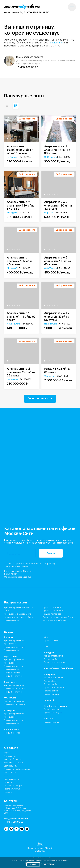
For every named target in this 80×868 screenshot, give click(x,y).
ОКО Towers (50, 157)
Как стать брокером (13, 760)
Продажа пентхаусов (52, 614)
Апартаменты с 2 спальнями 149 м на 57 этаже (21, 206)
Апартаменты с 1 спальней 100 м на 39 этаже (57, 150)
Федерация (13, 379)
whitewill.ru (40, 851)
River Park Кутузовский (55, 706)
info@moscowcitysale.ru (16, 819)
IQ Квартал (13, 157)
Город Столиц (11, 657)
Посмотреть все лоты (40, 398)
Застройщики (10, 756)
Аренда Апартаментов (14, 641)
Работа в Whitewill (12, 789)
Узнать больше (48, 864)
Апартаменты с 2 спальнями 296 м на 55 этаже (21, 372)
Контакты (11, 801)
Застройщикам (11, 766)
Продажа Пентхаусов (13, 676)
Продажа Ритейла (12, 673)
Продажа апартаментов (53, 611)
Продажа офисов (11, 621)
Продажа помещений (52, 608)
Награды (8, 782)
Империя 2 (49, 700)
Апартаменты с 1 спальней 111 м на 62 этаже (21, 317)
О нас (7, 753)
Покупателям (10, 773)
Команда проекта (12, 779)
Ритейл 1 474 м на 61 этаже (57, 370)
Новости (8, 792)
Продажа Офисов (11, 650)
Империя (8, 637)
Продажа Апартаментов (15, 647)
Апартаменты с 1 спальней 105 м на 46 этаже (20, 261)
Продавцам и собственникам (17, 769)
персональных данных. (17, 566)
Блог (6, 776)
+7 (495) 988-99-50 (38, 13)
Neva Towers (13, 324)
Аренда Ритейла (51, 659)
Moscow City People (13, 786)
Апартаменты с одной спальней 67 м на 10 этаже (20, 150)
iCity (46, 637)
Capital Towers (11, 730)
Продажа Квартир (12, 733)
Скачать (51, 553)
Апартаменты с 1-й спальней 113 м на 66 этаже (57, 317)
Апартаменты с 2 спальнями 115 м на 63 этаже (58, 261)
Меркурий (12, 213)
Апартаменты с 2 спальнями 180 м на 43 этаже (58, 206)
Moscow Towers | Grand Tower (58, 668)
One (46, 647)
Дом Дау (48, 719)
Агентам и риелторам (14, 763)
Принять (33, 864)
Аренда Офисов (11, 644)
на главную (56, 43)
